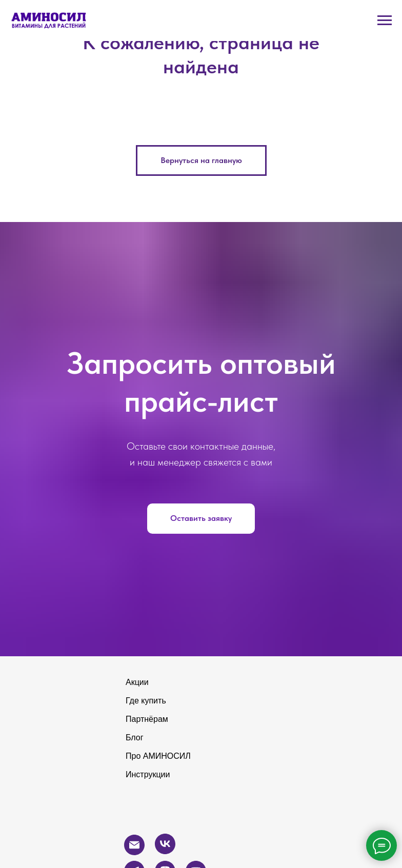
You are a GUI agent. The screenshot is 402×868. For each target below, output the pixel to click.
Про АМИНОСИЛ (158, 756)
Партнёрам (147, 719)
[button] (201, 519)
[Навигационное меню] (385, 21)
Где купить (146, 701)
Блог (135, 738)
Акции (137, 682)
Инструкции (148, 774)
